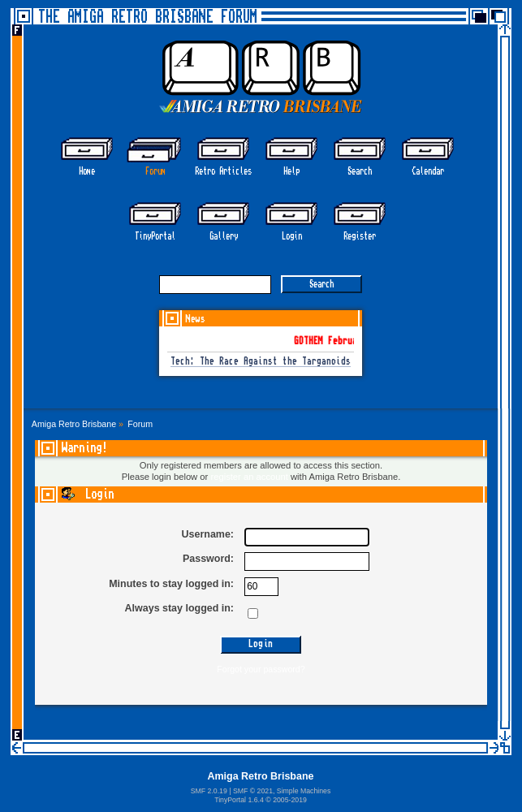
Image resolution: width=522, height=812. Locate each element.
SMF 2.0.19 (209, 791)
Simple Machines (304, 791)
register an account (249, 477)
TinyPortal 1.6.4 (239, 800)
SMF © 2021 (253, 791)
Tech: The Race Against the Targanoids (261, 362)
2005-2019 (290, 800)
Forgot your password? (261, 669)
